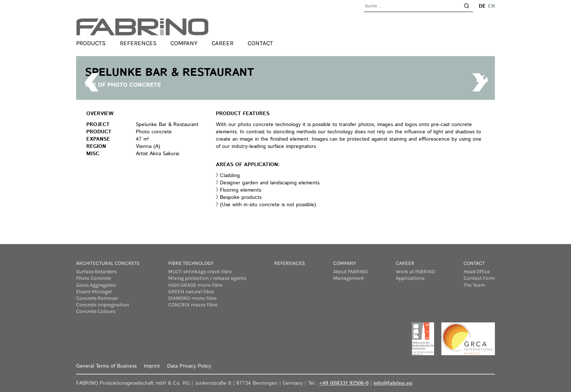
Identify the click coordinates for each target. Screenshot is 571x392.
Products (91, 43)
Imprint (152, 366)
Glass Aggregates (96, 285)
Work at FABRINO (416, 272)
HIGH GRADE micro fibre (195, 285)
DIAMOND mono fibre (192, 298)
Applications (410, 278)
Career (223, 43)
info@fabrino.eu (393, 383)
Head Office (477, 272)
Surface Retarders (97, 272)
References (138, 43)
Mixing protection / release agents (207, 278)
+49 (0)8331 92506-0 (344, 383)
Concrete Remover (97, 298)
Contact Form (479, 278)
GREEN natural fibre (191, 292)
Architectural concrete (108, 263)
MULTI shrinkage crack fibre (200, 272)
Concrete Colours (96, 311)
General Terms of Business (106, 366)
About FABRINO (351, 272)
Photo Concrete (94, 278)
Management (348, 278)
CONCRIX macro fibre (193, 305)
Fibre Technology (191, 263)
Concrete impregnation (103, 305)
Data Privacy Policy (189, 366)
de (482, 6)
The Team (474, 285)
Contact (260, 43)
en (491, 6)
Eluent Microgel (94, 292)
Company (184, 43)
